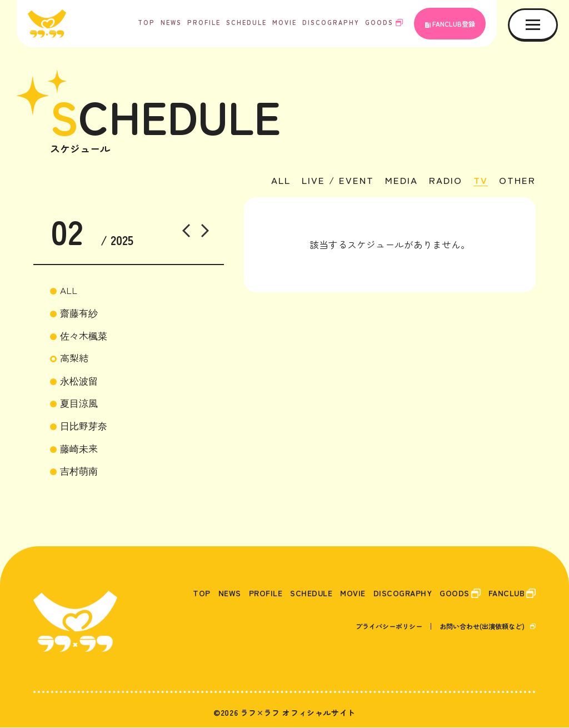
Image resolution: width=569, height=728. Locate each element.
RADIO (443, 181)
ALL (274, 181)
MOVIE (284, 22)
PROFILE (204, 22)
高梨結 (74, 358)
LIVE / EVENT (333, 181)
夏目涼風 (79, 403)
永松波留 (79, 381)
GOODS (379, 22)
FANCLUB (504, 593)
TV (479, 181)
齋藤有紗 (79, 313)
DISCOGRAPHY (331, 22)
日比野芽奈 (84, 426)
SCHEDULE (246, 22)
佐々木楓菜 (84, 336)
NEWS (171, 22)
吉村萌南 (79, 471)
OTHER (517, 181)
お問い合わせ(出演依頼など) (482, 627)
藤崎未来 (79, 449)
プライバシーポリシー (389, 627)
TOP (146, 22)
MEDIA (398, 181)
